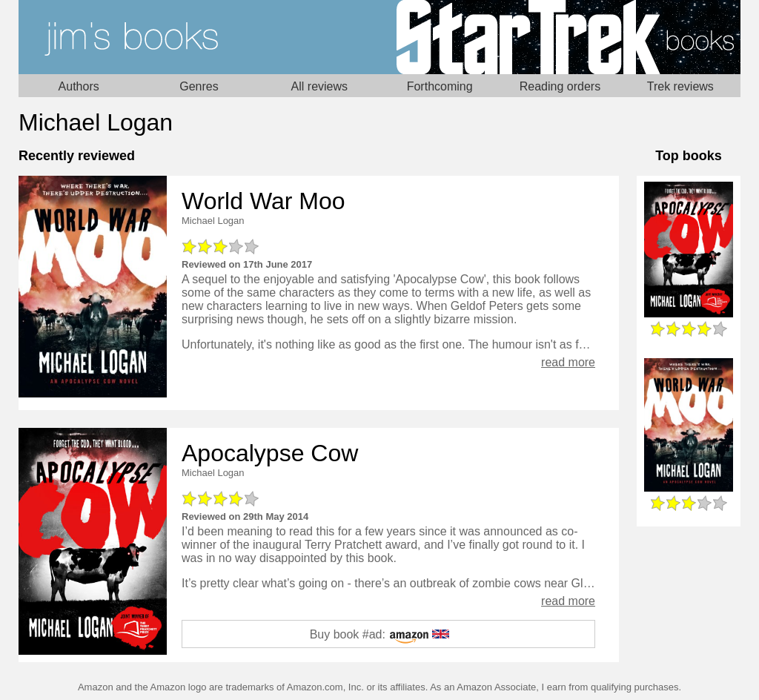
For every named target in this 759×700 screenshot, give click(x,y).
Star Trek (560, 37)
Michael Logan (213, 221)
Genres (199, 86)
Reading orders (560, 86)
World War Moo (263, 201)
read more (568, 362)
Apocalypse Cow (270, 453)
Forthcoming (440, 86)
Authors (79, 86)
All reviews (319, 86)
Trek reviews (680, 86)
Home (199, 37)
